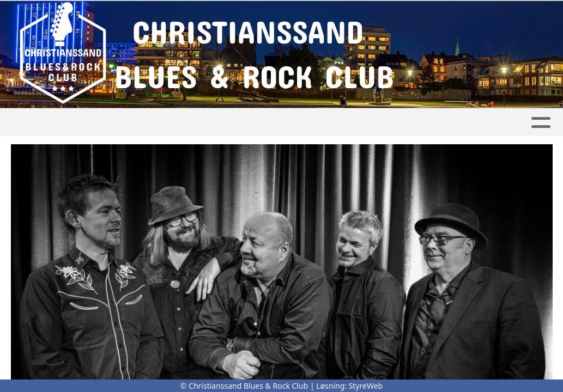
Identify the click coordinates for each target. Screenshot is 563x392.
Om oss (298, 123)
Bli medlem (513, 123)
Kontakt (362, 123)
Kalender (230, 123)
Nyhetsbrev (437, 123)
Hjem (35, 123)
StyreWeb (366, 386)
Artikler (82, 123)
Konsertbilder (152, 123)
